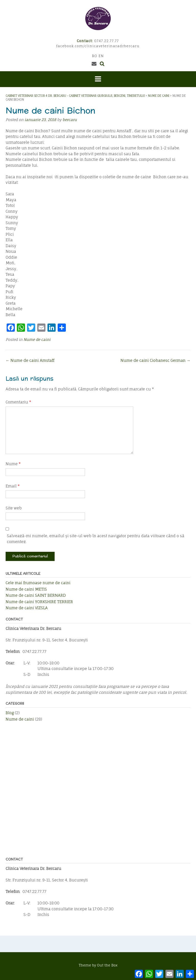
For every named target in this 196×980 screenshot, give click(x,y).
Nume (13, 464)
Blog (10, 713)
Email (13, 486)
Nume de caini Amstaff (30, 360)
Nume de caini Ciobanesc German (155, 360)
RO (95, 56)
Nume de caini (37, 339)
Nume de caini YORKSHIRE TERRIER (39, 602)
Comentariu (18, 402)
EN (101, 56)
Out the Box (107, 965)
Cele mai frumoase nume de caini (38, 583)
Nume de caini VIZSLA (27, 608)
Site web (14, 508)
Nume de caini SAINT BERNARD (36, 595)
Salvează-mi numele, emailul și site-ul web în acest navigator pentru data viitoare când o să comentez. (96, 539)
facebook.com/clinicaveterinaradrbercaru (98, 46)
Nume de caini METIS (26, 589)
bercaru (70, 120)
